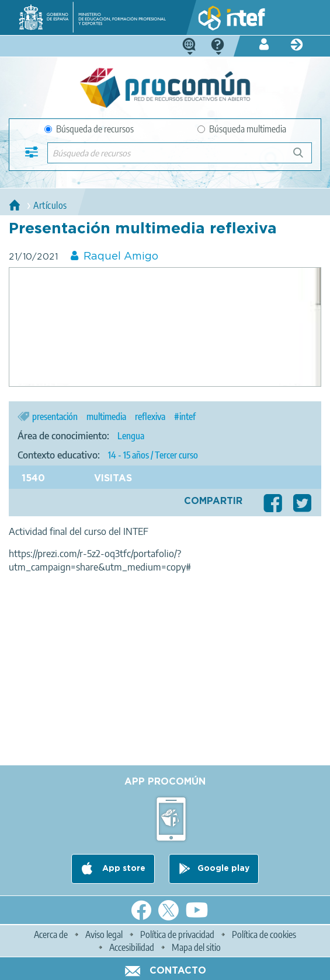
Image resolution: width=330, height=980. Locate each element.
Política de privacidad (177, 935)
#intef (185, 416)
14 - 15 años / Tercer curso (153, 455)
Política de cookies (264, 935)
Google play (223, 869)
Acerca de (51, 935)
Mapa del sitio (196, 947)
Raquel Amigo (121, 257)
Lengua (131, 436)
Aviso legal (104, 935)
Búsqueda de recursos (89, 129)
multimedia (106, 416)
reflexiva (150, 416)
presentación (55, 416)
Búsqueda (305, 157)
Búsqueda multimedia (242, 129)
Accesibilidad (132, 947)
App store (123, 869)
